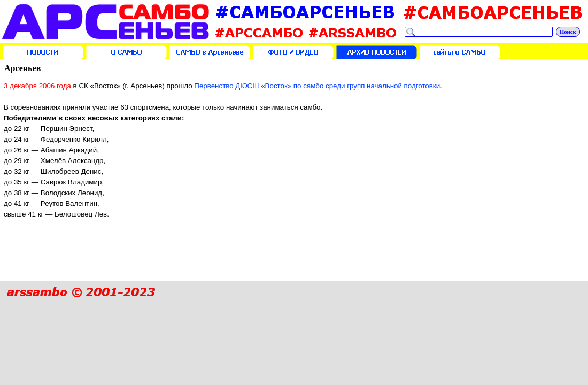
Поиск (568, 32)
